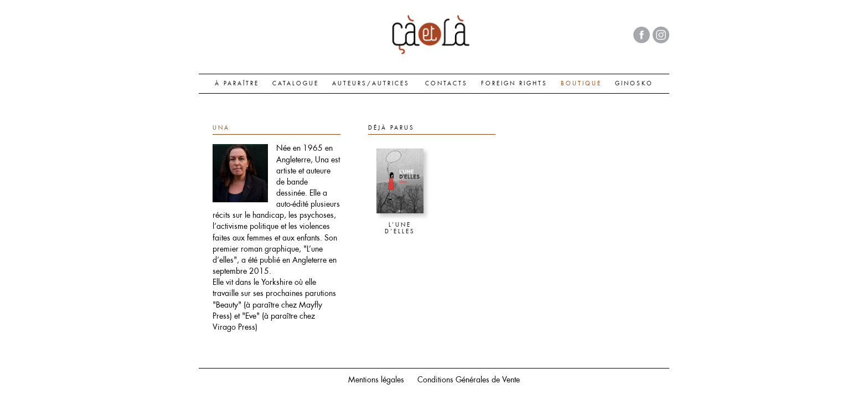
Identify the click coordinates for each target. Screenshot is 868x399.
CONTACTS (446, 83)
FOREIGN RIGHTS (514, 83)
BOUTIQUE (581, 83)
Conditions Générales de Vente (469, 380)
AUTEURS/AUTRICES (371, 83)
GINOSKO (634, 83)
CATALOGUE (296, 83)
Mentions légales (376, 380)
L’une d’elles (400, 228)
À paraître (237, 83)
